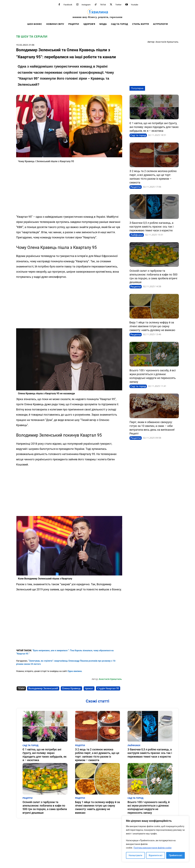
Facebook (68, 5)
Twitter (118, 5)
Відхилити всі (155, 855)
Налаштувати (136, 855)
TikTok (103, 5)
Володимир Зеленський (43, 688)
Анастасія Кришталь (167, 42)
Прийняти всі (176, 855)
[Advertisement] (69, 190)
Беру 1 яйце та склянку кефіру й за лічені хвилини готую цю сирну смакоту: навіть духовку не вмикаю (152, 326)
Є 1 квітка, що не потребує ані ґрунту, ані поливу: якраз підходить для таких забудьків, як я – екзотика (154, 127)
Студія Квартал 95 (108, 688)
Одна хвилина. (75, 671)
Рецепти (136, 187)
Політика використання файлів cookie (152, 848)
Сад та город (138, 135)
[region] (155, 839)
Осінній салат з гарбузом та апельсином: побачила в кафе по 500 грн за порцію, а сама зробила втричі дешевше (45, 807)
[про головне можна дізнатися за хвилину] (97, 13)
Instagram (86, 5)
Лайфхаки (137, 235)
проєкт (89, 688)
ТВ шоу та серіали (32, 37)
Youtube (135, 5)
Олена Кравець (71, 688)
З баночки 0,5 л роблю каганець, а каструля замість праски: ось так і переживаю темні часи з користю (152, 227)
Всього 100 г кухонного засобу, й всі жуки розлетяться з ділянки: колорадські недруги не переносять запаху (149, 807)
